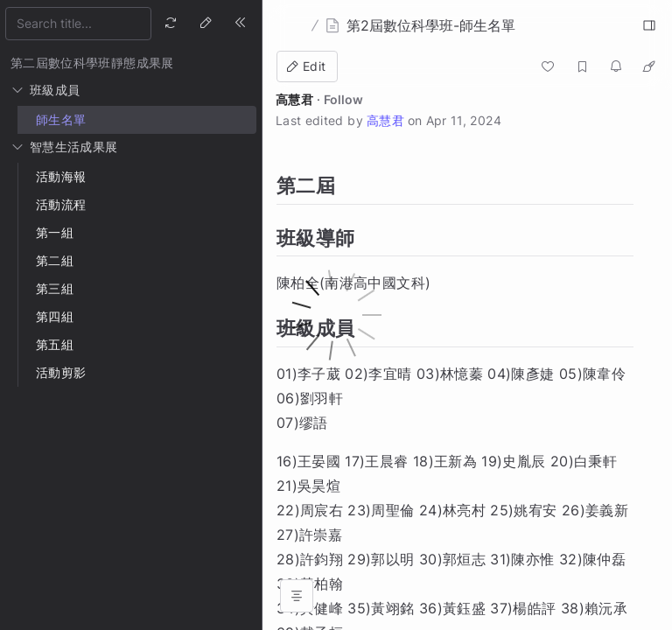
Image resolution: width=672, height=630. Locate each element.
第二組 (55, 260)
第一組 (55, 232)
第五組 (55, 344)
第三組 (55, 288)
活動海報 (61, 176)
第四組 (55, 316)
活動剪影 (61, 372)
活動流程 (61, 204)
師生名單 (61, 119)
